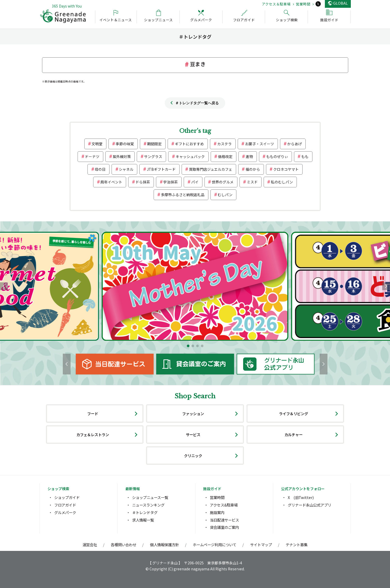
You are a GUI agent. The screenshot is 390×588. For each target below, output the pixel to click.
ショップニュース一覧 (150, 497)
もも (305, 156)
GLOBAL (340, 3)
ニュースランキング (148, 505)
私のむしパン (282, 182)
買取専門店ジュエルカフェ (211, 169)
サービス (193, 435)
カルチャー (293, 435)
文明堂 (97, 144)
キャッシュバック (190, 156)
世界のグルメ (223, 182)
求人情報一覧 (143, 520)
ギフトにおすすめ (189, 144)
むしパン (225, 195)
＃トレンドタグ (145, 512)
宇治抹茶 (170, 182)
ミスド (252, 182)
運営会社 (90, 545)
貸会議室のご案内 (224, 527)
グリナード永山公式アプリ (310, 505)
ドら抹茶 (143, 182)
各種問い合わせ (124, 545)
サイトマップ (261, 545)
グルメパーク (65, 512)
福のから (253, 169)
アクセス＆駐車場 (276, 4)
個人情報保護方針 (165, 545)
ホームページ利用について (215, 545)
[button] (188, 346)
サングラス (153, 156)
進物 (249, 156)
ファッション (193, 413)
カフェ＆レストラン (93, 435)
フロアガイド (65, 505)
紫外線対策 (122, 156)
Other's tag (195, 131)
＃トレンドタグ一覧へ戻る (197, 103)
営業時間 (303, 4)
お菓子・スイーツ (259, 144)
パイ (195, 182)
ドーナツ (92, 156)
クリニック (193, 456)
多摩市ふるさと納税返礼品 (183, 195)
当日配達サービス (224, 520)
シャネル (126, 169)
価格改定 (225, 156)
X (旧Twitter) (301, 497)
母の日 (100, 169)
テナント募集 (297, 545)
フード (93, 413)
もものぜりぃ (277, 156)
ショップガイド (67, 497)
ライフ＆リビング (293, 413)
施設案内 (217, 512)
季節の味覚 (125, 144)
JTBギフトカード (161, 169)
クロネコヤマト (286, 169)
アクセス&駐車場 (224, 505)
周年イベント (111, 182)
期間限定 (154, 144)
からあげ (295, 144)
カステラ (224, 144)
